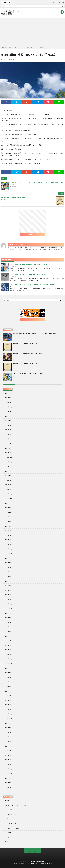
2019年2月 (8, 755)
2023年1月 (8, 540)
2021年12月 (9, 599)
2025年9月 (8, 416)
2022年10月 (9, 554)
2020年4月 (8, 691)
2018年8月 (8, 783)
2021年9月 (8, 613)
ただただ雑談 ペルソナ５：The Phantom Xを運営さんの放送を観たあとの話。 (33, 284)
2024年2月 (8, 489)
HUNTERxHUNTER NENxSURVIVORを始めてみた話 (27, 374)
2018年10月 (9, 774)
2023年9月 (8, 508)
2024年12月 (9, 457)
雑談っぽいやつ (14, 59)
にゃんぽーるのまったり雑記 (10, 12)
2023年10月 (9, 503)
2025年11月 (9, 412)
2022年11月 (9, 549)
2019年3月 (8, 751)
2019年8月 (8, 728)
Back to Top (33, 851)
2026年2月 (8, 402)
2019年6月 (8, 737)
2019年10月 (9, 719)
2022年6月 (8, 572)
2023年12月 (9, 494)
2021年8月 (8, 618)
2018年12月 (9, 764)
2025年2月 (8, 448)
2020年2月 (8, 700)
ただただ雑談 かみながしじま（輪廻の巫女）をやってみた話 (28, 274)
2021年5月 (8, 632)
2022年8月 (8, 563)
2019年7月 (8, 732)
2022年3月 (8, 586)
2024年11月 (9, 462)
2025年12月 (9, 407)
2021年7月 (8, 622)
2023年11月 (9, 499)
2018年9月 (8, 778)
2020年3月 (8, 696)
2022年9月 (8, 558)
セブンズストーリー (11, 819)
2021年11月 (9, 604)
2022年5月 (8, 577)
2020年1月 (8, 705)
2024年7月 (8, 480)
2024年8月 (8, 476)
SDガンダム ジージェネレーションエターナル (17, 805)
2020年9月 (8, 668)
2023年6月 (8, 522)
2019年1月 (8, 760)
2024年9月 (8, 471)
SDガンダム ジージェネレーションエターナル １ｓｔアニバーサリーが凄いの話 (34, 334)
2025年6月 (8, 430)
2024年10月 (9, 467)
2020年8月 (8, 673)
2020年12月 (9, 654)
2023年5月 (8, 526)
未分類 (7, 837)
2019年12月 (9, 709)
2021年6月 (8, 627)
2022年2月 (8, 590)
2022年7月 (8, 567)
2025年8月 (8, 421)
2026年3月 (8, 398)
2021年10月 (9, 609)
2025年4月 (8, 439)
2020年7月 (8, 677)
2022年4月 (8, 581)
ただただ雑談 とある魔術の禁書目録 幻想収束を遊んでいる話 (28, 264)
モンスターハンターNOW (12, 828)
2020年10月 (9, 664)
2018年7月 (8, 787)
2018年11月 (9, 769)
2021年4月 (8, 636)
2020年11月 (9, 659)
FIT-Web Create (34, 863)
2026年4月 (8, 393)
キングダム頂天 (9, 810)
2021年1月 (8, 650)
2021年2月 (8, 645)
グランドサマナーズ (11, 814)
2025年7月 (8, 425)
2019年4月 (8, 746)
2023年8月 (8, 512)
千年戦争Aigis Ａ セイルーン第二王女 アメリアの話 (27, 354)
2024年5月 (8, 485)
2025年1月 (8, 453)
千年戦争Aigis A (9, 833)
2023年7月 (8, 517)
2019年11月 (9, 714)
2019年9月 (8, 723)
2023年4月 (8, 531)
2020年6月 (8, 682)
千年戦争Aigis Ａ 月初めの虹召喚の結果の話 (14, 197)
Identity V (8, 801)
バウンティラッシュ (11, 824)
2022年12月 (9, 544)
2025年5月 (8, 434)
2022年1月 (8, 595)
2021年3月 (8, 641)
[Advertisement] (32, 32)
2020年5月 (8, 687)
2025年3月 (8, 444)
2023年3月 (8, 535)
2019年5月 (8, 741)
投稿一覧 (27, 245)
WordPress (49, 863)
